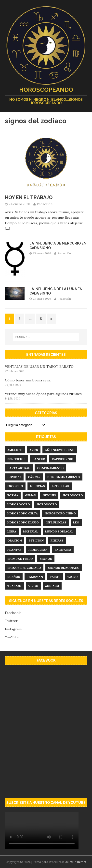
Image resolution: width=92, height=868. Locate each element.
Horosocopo (19, 504)
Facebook (13, 613)
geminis (49, 495)
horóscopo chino (60, 513)
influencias (56, 522)
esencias (37, 486)
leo (76, 522)
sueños (14, 577)
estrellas (60, 486)
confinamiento (50, 468)
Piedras (57, 540)
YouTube (12, 637)
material (31, 531)
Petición (36, 540)
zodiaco (52, 586)
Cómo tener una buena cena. (28, 380)
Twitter (11, 621)
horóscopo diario (23, 522)
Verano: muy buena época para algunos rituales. (44, 394)
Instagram (13, 629)
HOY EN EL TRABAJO (29, 197)
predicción (38, 550)
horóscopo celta (23, 513)
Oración (15, 540)
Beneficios (16, 459)
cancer (39, 459)
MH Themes (78, 862)
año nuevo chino (60, 450)
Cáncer (34, 477)
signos (46, 559)
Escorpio (15, 486)
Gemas (30, 495)
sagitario (63, 550)
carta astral (19, 468)
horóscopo (47, 504)
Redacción (45, 204)
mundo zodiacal (59, 531)
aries (34, 450)
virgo (33, 586)
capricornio (63, 459)
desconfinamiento (64, 477)
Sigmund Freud (20, 559)
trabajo (14, 586)
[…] (7, 228)
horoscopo (73, 495)
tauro (72, 577)
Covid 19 (14, 477)
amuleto (15, 450)
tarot (55, 577)
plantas (14, 550)
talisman (35, 577)
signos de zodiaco (64, 568)
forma (13, 495)
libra (12, 531)
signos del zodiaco (24, 568)
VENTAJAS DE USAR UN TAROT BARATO (39, 367)
